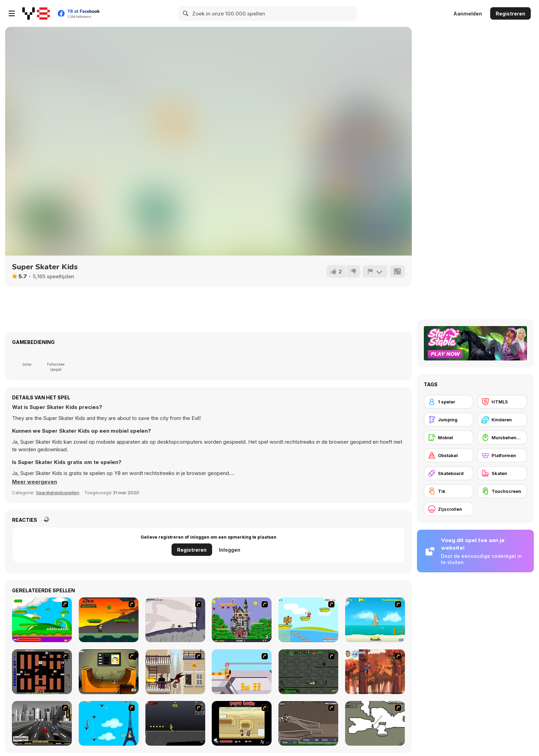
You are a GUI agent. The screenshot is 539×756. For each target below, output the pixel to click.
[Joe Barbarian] (109, 620)
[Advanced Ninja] (375, 723)
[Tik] (449, 491)
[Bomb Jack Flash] (242, 620)
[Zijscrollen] (449, 509)
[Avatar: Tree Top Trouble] (375, 672)
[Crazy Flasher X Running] (175, 723)
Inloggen (230, 550)
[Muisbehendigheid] (502, 438)
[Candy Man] (42, 620)
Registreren (510, 14)
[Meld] (375, 271)
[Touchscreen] (502, 491)
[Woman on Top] (109, 723)
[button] (35, 482)
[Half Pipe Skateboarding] (109, 672)
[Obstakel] (449, 455)
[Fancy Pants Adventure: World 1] (175, 620)
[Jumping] (449, 420)
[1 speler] (449, 402)
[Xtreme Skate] (242, 672)
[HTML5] (502, 402)
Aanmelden (468, 14)
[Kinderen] (502, 420)
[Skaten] (502, 473)
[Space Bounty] (308, 672)
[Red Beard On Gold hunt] (308, 620)
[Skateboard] (449, 473)
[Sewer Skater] (308, 723)
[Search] (186, 13)
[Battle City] (42, 672)
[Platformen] (502, 455)
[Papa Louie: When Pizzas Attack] (242, 723)
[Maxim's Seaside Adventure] (375, 620)
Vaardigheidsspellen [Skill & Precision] (58, 493)
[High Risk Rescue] (175, 672)
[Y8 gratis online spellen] (36, 13)
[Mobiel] (449, 438)
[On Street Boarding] (42, 723)
